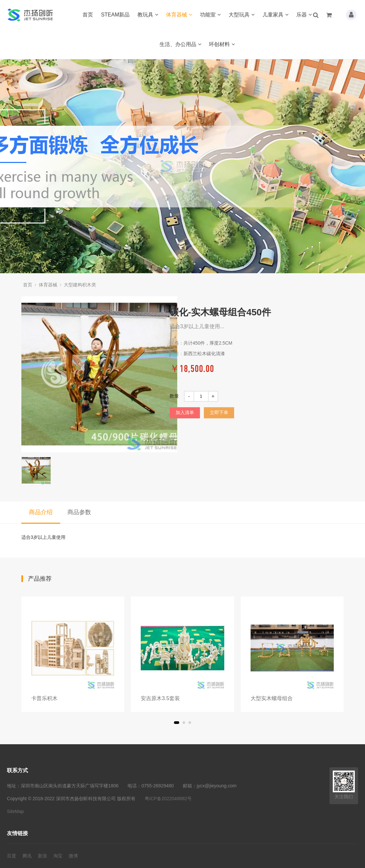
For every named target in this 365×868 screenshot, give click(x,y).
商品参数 (79, 512)
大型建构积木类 (80, 285)
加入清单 (185, 412)
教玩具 (148, 15)
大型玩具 (242, 15)
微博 (73, 856)
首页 (88, 15)
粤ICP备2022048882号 (168, 799)
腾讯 (27, 856)
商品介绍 (41, 512)
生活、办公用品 (180, 44)
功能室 (210, 15)
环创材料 (222, 44)
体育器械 (179, 15)
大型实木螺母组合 (272, 698)
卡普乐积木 (44, 698)
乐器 (304, 15)
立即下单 (219, 412)
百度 (12, 856)
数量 (174, 396)
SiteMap (15, 811)
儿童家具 (275, 15)
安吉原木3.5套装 (160, 698)
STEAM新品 (115, 15)
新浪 (42, 856)
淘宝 (58, 856)
